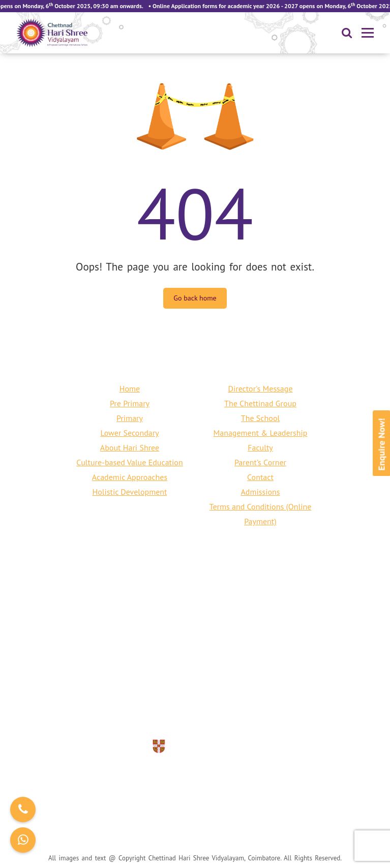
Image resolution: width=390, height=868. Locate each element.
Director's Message (260, 388)
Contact (260, 477)
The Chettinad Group (260, 403)
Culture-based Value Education (129, 462)
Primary (130, 418)
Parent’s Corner (260, 462)
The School (260, 418)
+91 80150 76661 (164, 697)
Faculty (260, 447)
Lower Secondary (129, 433)
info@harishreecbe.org (209, 711)
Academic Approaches (130, 477)
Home (130, 388)
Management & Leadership (261, 433)
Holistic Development (130, 492)
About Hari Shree (130, 447)
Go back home (195, 298)
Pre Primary (130, 403)
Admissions (260, 492)
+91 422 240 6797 (239, 697)
